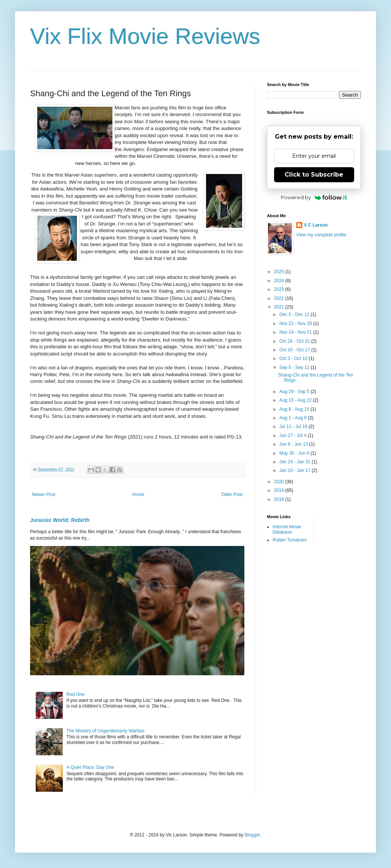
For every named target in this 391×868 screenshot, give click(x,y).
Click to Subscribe (314, 175)
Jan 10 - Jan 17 (296, 470)
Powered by (314, 197)
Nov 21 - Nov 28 (296, 324)
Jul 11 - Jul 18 (294, 426)
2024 (280, 281)
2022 (280, 298)
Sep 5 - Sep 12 (295, 367)
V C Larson (316, 225)
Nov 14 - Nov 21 (296, 332)
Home (138, 494)
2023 (280, 289)
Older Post (232, 494)
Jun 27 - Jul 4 (293, 436)
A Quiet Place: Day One (90, 767)
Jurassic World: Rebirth (60, 520)
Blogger (252, 835)
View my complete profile (321, 235)
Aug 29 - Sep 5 (295, 392)
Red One (76, 694)
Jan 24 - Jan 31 (296, 462)
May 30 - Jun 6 (295, 453)
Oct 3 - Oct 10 (294, 358)
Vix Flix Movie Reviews (145, 36)
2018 (280, 499)
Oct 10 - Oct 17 (295, 350)
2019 (280, 490)
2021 (280, 307)
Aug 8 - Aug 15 (295, 409)
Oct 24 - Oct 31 (295, 341)
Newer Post (44, 494)
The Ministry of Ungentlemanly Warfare (106, 731)
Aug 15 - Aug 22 (296, 400)
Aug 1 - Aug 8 (294, 418)
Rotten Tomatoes (290, 540)
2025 (280, 272)
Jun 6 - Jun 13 (294, 444)
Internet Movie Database (287, 529)
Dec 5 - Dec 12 (295, 315)
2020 (280, 482)
